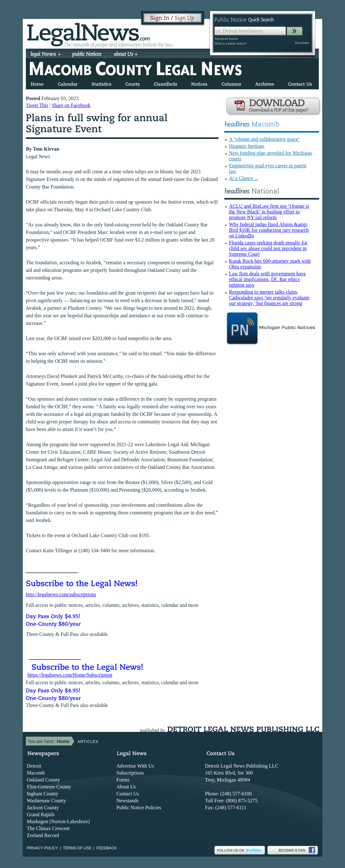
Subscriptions (130, 773)
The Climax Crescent (48, 828)
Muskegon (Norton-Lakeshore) (58, 821)
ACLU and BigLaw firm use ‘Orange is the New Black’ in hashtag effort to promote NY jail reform (269, 212)
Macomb (36, 773)
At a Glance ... (243, 178)
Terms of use (77, 848)
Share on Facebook (71, 105)
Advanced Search (226, 39)
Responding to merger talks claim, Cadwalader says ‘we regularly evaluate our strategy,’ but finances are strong (269, 298)
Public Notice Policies (139, 808)
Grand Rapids (41, 814)
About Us (126, 787)
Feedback (107, 848)
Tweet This (37, 105)
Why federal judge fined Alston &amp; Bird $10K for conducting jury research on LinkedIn (269, 230)
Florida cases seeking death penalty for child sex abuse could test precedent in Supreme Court (268, 248)
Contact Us (128, 794)
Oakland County (43, 780)
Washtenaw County (46, 801)
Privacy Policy (42, 848)
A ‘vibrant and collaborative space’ (264, 139)
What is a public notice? (230, 43)
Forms (123, 780)
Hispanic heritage (247, 146)
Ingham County (43, 794)
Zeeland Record (43, 835)
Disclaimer (302, 43)
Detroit (34, 766)
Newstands (127, 801)
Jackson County (43, 808)
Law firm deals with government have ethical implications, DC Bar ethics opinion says (267, 279)
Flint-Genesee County (49, 787)
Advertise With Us (135, 766)
